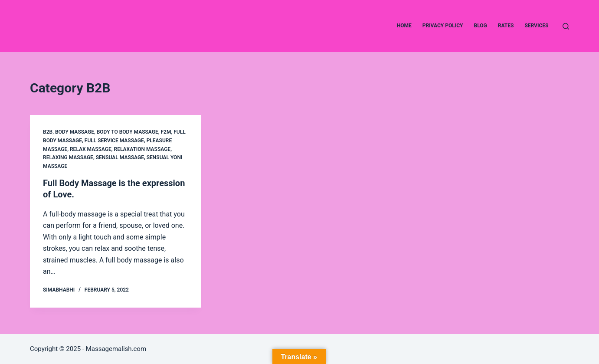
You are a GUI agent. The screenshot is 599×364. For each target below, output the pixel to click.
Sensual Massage (120, 157)
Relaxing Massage (68, 157)
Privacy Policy (443, 26)
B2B (48, 132)
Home (404, 26)
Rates (506, 26)
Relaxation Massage (142, 149)
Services (536, 26)
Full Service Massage (114, 141)
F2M (166, 132)
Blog (481, 26)
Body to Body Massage (128, 132)
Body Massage (75, 132)
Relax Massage (91, 149)
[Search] (566, 26)
